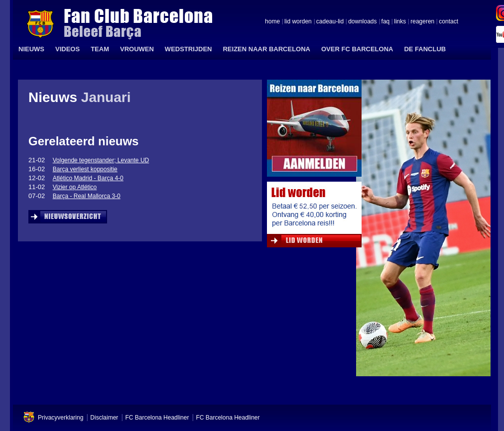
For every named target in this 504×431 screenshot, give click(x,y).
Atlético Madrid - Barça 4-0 (88, 178)
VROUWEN (137, 49)
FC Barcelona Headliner (157, 418)
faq (386, 22)
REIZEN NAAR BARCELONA (266, 49)
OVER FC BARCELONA (357, 49)
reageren (422, 22)
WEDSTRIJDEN (189, 49)
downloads (362, 22)
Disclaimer (104, 418)
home (272, 22)
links (400, 22)
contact (448, 22)
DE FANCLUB (425, 49)
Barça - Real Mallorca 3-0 (87, 196)
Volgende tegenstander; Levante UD (101, 160)
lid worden (298, 22)
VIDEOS (67, 49)
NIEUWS (31, 49)
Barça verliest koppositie (85, 169)
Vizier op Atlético (75, 187)
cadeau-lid (330, 22)
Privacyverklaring (61, 418)
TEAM (100, 49)
